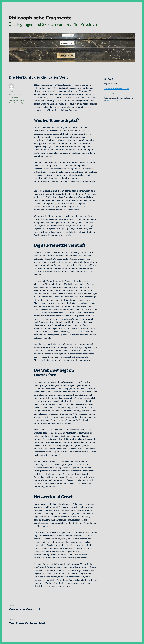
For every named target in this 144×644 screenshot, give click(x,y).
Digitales (22, 100)
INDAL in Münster (113, 100)
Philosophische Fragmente (40, 18)
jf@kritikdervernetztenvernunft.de (116, 89)
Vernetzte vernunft (16, 103)
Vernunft (12, 105)
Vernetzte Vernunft (16, 97)
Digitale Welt (13, 100)
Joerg (11, 91)
